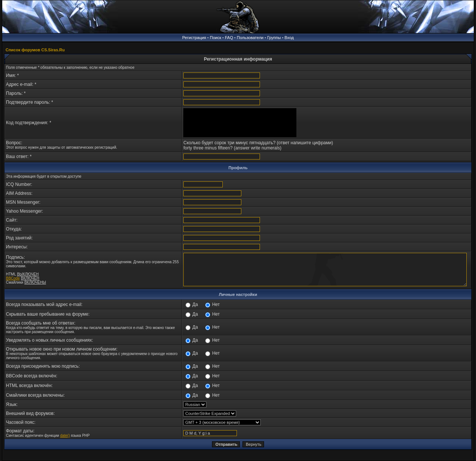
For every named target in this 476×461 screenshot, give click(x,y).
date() (65, 436)
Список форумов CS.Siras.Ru (35, 50)
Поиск (215, 38)
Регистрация (194, 38)
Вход (289, 38)
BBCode (13, 278)
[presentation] (240, 123)
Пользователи (250, 38)
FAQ (229, 38)
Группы (274, 38)
